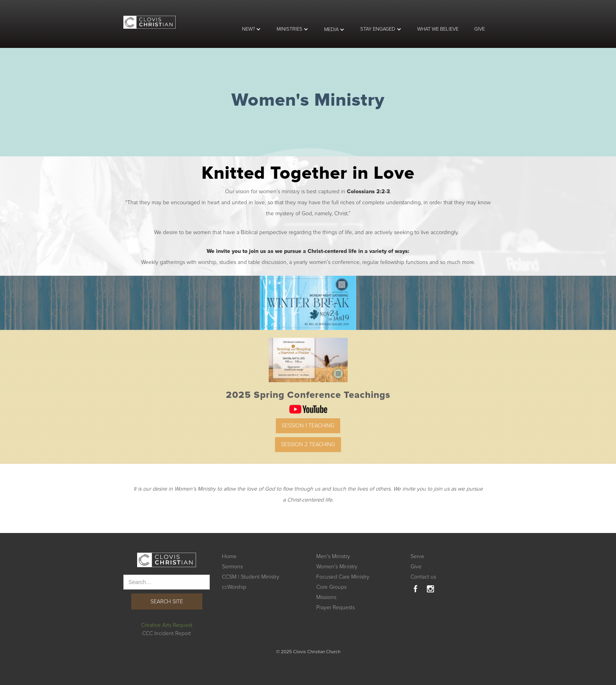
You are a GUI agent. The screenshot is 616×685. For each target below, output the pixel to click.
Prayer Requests (335, 607)
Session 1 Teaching (308, 426)
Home (229, 556)
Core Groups (331, 587)
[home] (149, 18)
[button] (251, 29)
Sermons (232, 567)
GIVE (479, 29)
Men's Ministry (333, 556)
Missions (326, 597)
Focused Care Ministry (343, 577)
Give (416, 567)
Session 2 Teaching (308, 444)
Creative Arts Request (167, 625)
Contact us (423, 577)
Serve (417, 556)
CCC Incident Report (167, 633)
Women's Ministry (337, 567)
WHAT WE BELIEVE (438, 29)
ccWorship (234, 587)
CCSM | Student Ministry (251, 577)
